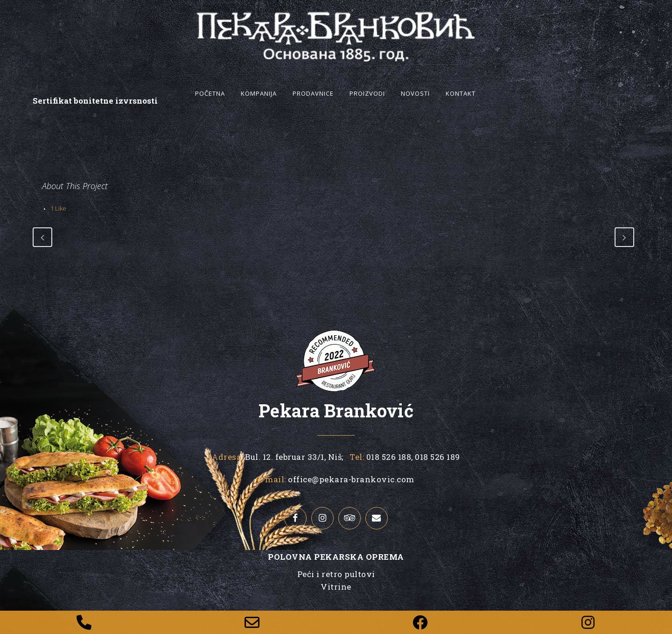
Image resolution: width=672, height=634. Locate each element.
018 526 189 (437, 457)
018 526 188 (388, 457)
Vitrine (336, 587)
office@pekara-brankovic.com (351, 479)
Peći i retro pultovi (336, 574)
